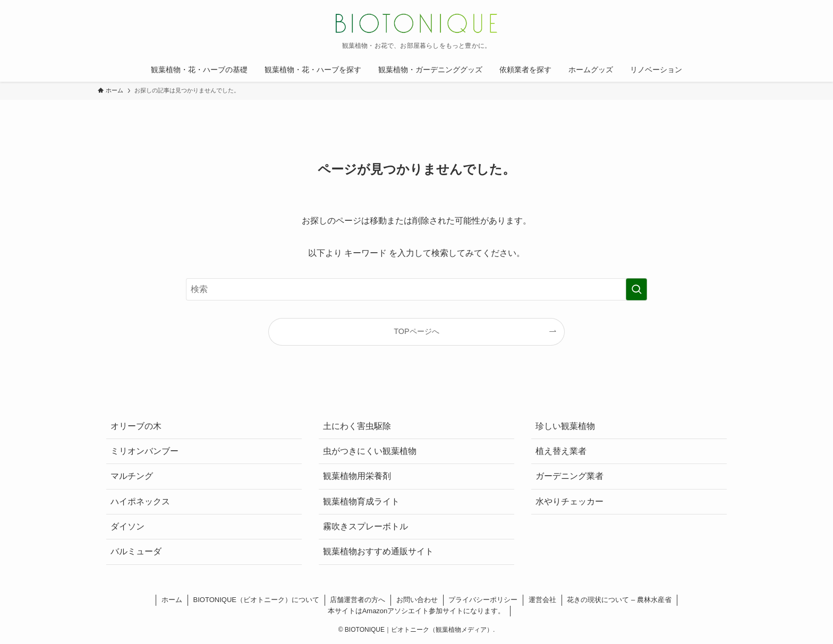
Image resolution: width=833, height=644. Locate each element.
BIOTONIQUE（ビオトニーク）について (256, 600)
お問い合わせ (417, 600)
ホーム (172, 600)
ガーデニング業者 (569, 476)
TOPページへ (416, 331)
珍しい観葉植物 (565, 426)
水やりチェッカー (569, 501)
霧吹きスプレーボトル (365, 526)
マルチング (132, 476)
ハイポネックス (140, 501)
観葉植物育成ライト (361, 501)
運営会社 (542, 600)
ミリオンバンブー (144, 451)
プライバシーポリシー (483, 600)
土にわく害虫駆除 (357, 426)
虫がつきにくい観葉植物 (370, 451)
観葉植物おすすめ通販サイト (378, 551)
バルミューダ (136, 551)
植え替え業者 (561, 451)
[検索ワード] (416, 289)
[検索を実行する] (636, 289)
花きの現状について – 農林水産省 (619, 600)
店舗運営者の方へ (358, 600)
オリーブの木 (136, 426)
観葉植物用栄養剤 (357, 476)
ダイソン (127, 526)
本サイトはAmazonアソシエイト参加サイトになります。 (416, 611)
